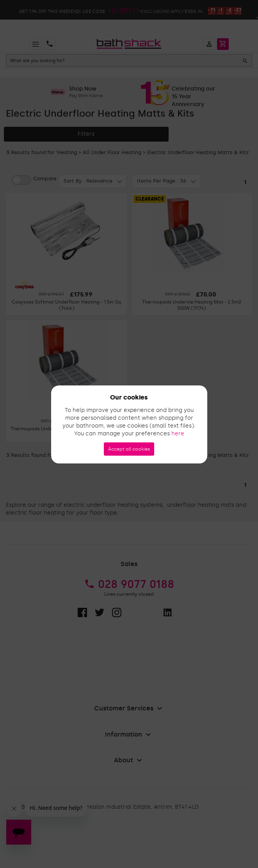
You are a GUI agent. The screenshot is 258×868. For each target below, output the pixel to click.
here (178, 434)
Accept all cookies (129, 449)
